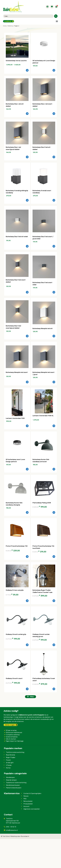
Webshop (10, 26)
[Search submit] (56, 16)
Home (5, 26)
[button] (57, 21)
